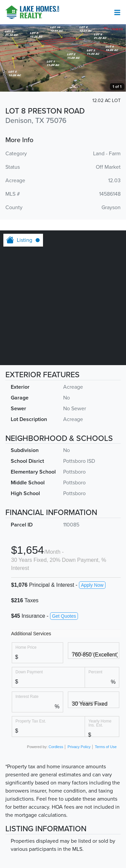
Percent (95, 672)
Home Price (26, 647)
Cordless (56, 747)
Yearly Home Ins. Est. (100, 723)
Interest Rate (27, 696)
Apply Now (92, 585)
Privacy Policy (79, 747)
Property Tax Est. (31, 721)
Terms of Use (106, 747)
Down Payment (29, 672)
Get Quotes (64, 616)
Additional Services (31, 634)
